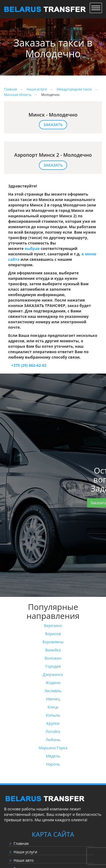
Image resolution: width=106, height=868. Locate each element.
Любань (53, 740)
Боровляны (53, 642)
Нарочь (53, 764)
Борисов (53, 634)
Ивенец (53, 699)
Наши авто (24, 860)
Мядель (53, 756)
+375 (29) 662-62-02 (27, 365)
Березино (53, 626)
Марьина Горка (53, 748)
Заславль (53, 691)
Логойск (53, 731)
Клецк (53, 707)
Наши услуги (25, 852)
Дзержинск (53, 674)
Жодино (53, 683)
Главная (21, 843)
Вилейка (53, 650)
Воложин (53, 658)
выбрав (32, 248)
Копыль (53, 715)
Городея (53, 666)
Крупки (53, 723)
